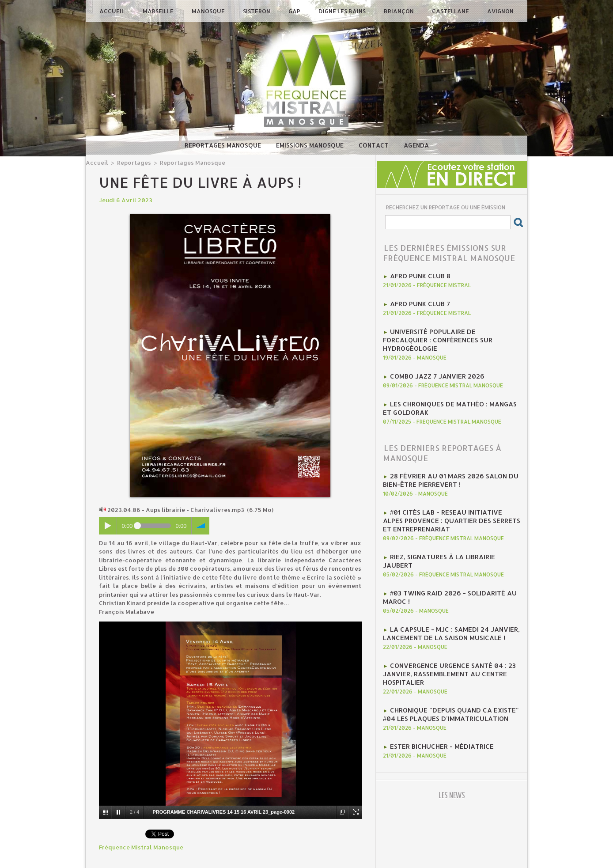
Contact (375, 145)
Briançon (399, 11)
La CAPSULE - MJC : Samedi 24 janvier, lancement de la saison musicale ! (444, 595)
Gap (295, 11)
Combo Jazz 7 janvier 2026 (432, 362)
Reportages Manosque (224, 145)
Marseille (159, 11)
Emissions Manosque (311, 145)
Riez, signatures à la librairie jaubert (451, 532)
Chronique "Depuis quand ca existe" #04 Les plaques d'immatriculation (450, 670)
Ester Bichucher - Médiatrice (437, 700)
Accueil (113, 11)
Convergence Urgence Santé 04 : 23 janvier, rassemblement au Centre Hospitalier (442, 633)
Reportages (129, 162)
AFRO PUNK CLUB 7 (417, 302)
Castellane (451, 11)
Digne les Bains (343, 11)
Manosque (209, 11)
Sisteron (257, 11)
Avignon (500, 11)
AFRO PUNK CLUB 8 (417, 275)
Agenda (416, 145)
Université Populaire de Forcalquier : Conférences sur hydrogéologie (447, 332)
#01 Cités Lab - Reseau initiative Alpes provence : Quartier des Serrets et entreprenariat (446, 498)
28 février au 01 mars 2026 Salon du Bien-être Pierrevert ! (443, 461)
